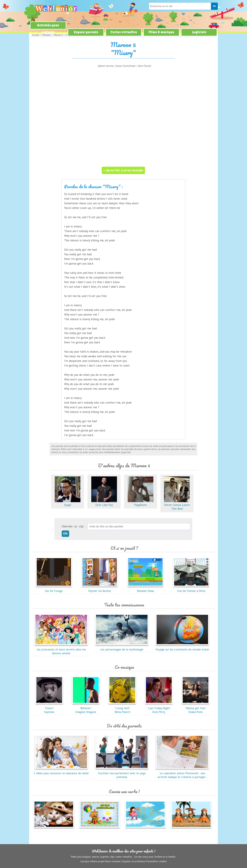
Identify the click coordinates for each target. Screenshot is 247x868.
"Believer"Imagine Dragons (86, 708)
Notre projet (98, 861)
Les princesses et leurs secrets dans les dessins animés (61, 649)
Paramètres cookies (157, 861)
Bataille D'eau (145, 589)
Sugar (68, 503)
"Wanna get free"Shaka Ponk (196, 708)
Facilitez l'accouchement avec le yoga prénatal (122, 773)
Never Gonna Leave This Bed (177, 505)
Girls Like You (104, 503)
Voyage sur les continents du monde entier (182, 648)
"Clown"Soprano (49, 708)
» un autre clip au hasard (123, 170)
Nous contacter (113, 861)
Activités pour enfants (48, 29)
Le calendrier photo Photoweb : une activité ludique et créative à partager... (182, 773)
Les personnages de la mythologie (122, 648)
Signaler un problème (134, 861)
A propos (85, 861)
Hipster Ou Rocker (100, 589)
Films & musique (161, 32)
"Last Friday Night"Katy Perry (159, 708)
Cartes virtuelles (124, 32)
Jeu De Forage (54, 589)
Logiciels (199, 32)
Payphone (140, 503)
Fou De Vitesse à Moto (191, 589)
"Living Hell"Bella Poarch (122, 708)
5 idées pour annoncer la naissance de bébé (61, 771)
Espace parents (86, 32)
